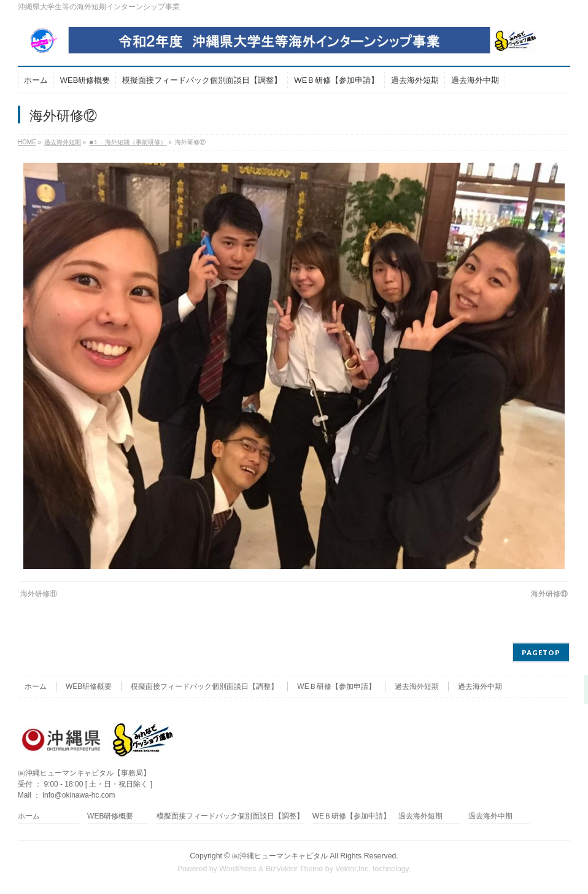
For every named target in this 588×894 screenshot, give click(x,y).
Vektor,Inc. (353, 869)
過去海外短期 (417, 686)
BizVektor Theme (295, 869)
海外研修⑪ (39, 594)
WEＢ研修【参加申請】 (336, 686)
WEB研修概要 (89, 686)
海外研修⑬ (549, 594)
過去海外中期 (480, 686)
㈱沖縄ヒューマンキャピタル (280, 856)
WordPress (238, 869)
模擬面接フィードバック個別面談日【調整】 (204, 686)
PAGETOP (541, 652)
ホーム (36, 686)
